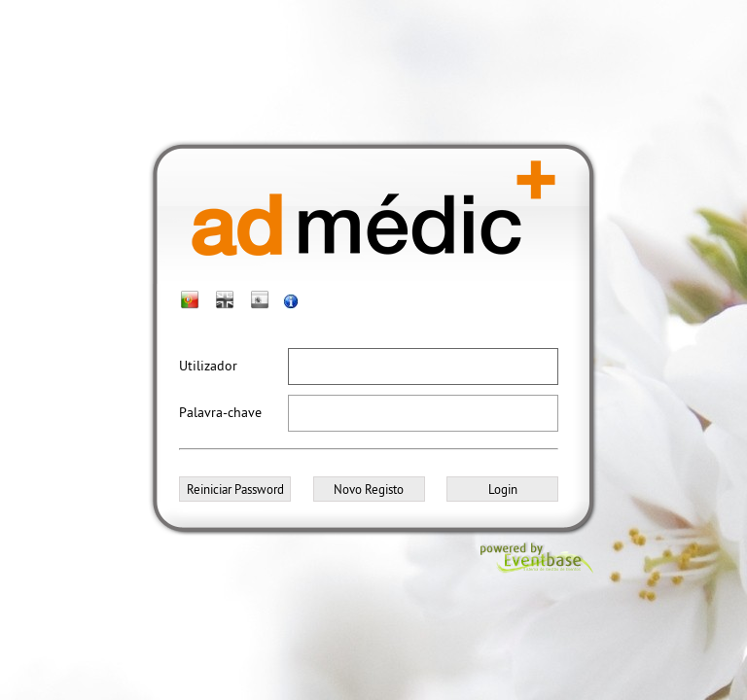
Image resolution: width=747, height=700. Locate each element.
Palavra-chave (220, 412)
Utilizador (208, 366)
